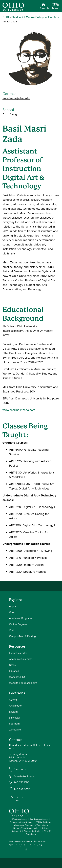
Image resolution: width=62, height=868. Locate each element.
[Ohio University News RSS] (41, 845)
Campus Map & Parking (22, 636)
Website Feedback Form (23, 683)
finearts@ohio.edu (24, 776)
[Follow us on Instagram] (17, 800)
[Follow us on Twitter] (23, 797)
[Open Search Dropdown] (44, 7)
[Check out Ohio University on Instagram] (16, 849)
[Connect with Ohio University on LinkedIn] (21, 845)
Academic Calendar (20, 659)
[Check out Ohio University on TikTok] (36, 845)
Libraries (14, 671)
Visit (12, 630)
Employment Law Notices (21, 822)
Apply (12, 606)
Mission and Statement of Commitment (31, 825)
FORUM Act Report (44, 822)
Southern (14, 724)
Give (12, 612)
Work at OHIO (17, 677)
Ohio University (23, 841)
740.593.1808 (21, 782)
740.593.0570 (22, 789)
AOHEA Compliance (39, 819)
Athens (13, 700)
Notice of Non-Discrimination (26, 828)
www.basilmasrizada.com (19, 410)
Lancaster (15, 718)
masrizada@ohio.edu (16, 98)
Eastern (13, 712)
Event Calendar (18, 653)
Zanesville (15, 730)
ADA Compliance (19, 819)
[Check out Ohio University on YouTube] (26, 847)
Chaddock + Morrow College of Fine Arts (35, 17)
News (12, 665)
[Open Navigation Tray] (56, 7)
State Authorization (33, 831)
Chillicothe (15, 706)
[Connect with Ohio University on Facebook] (11, 845)
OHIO (6, 17)
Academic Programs (21, 618)
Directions (20, 769)
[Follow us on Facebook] (12, 797)
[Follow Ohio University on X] (31, 845)
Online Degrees (18, 624)
